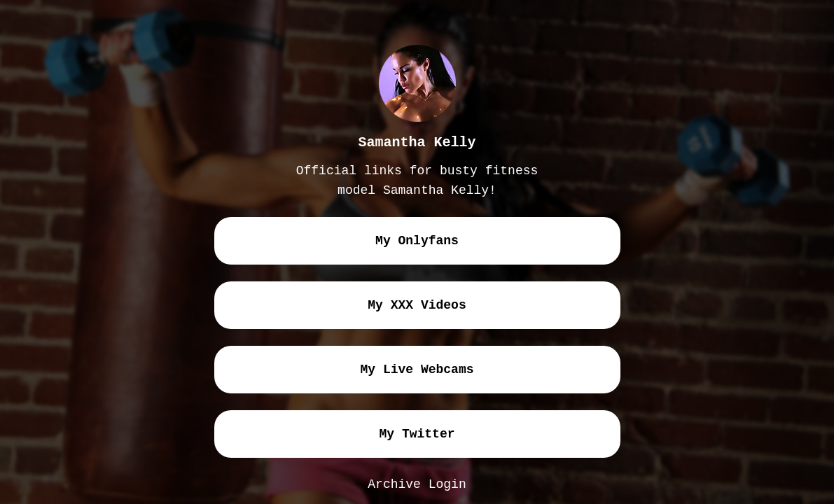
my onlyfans (417, 241)
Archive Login (417, 484)
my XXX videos (417, 305)
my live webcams (417, 370)
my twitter (417, 434)
